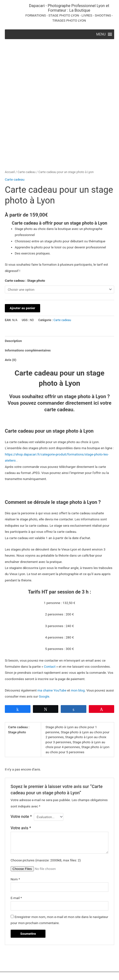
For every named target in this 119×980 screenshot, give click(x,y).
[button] (101, 34)
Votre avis (21, 798)
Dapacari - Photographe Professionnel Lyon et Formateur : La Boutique (69, 8)
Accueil (10, 142)
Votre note (21, 787)
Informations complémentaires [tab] (28, 321)
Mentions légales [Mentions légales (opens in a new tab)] (46, 964)
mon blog (78, 661)
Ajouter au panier (22, 279)
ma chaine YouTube (52, 661)
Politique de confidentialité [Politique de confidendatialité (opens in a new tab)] (80, 964)
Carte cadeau (27, 142)
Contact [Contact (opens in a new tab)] (25, 964)
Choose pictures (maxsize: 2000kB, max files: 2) (46, 831)
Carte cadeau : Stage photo (25, 251)
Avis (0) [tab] (11, 330)
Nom (15, 850)
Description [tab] (13, 311)
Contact (50, 637)
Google (44, 667)
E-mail (16, 868)
